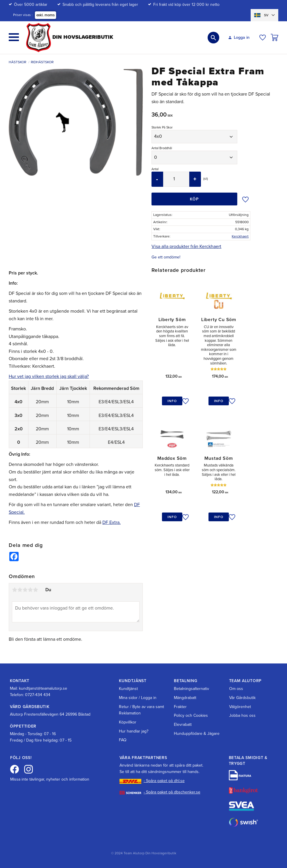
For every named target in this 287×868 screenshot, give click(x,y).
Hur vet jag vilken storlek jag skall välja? (49, 376)
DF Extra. (112, 522)
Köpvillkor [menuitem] (128, 722)
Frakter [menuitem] (180, 707)
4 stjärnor (30, 590)
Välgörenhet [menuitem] (240, 707)
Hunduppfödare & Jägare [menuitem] (197, 734)
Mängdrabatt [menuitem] (185, 698)
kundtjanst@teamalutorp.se (43, 688)
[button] (14, 37)
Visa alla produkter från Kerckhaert (186, 247)
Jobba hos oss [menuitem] (242, 715)
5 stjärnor (35, 590)
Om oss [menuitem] (236, 689)
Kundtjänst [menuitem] (128, 689)
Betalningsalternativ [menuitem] (191, 689)
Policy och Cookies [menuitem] (191, 715)
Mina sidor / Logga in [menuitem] (138, 698)
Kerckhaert (240, 236)
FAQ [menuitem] (123, 740)
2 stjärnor (20, 590)
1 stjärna (15, 590)
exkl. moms (46, 15)
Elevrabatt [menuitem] (183, 724)
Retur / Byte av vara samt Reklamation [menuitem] (141, 710)
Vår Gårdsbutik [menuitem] (242, 698)
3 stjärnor (25, 590)
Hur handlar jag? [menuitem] (134, 731)
